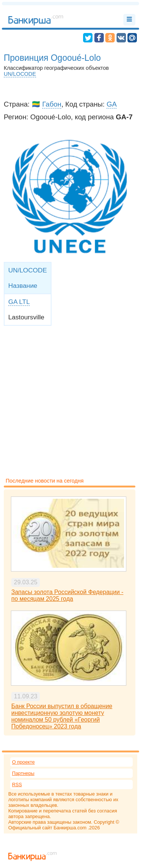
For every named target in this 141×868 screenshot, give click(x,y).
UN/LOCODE (20, 74)
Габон (52, 104)
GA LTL (19, 302)
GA (111, 104)
